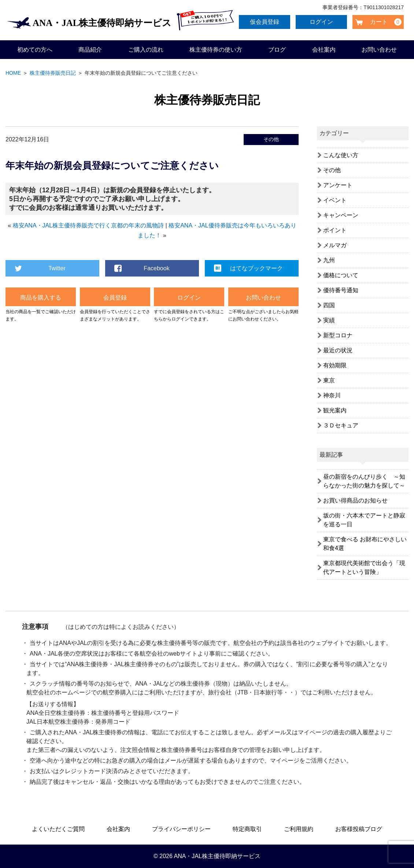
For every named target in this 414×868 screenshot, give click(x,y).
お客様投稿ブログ (359, 829)
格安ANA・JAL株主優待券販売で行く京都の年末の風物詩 (88, 225)
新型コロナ (338, 335)
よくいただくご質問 (58, 829)
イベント (335, 200)
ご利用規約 (299, 829)
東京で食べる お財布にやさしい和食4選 (365, 544)
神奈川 (332, 395)
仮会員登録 (266, 22)
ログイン (323, 22)
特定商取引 (247, 829)
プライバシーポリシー (181, 829)
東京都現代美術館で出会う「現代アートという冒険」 (364, 567)
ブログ (277, 50)
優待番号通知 (341, 290)
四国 (329, 305)
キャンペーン (341, 215)
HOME (13, 73)
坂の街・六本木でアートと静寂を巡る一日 (364, 520)
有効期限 (335, 365)
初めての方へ (35, 50)
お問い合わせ (379, 50)
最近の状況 (338, 350)
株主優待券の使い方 (216, 50)
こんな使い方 (341, 155)
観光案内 (335, 410)
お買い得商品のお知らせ (355, 500)
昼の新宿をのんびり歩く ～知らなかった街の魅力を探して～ (364, 481)
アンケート (338, 185)
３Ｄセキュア (341, 425)
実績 (329, 320)
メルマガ (335, 245)
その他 (271, 139)
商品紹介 (90, 50)
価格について (341, 275)
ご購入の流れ (146, 50)
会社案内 (324, 50)
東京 (329, 380)
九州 (329, 260)
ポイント (335, 230)
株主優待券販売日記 (53, 73)
